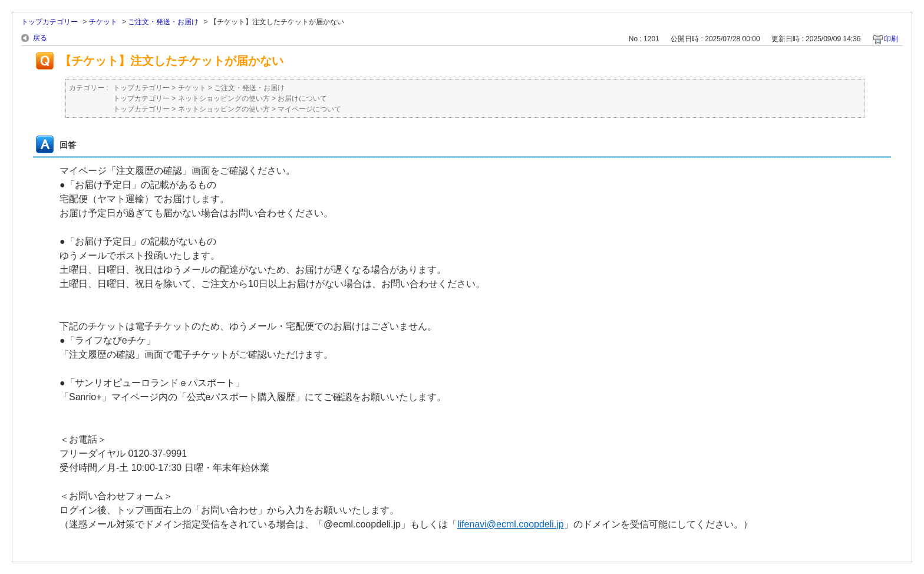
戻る (40, 38)
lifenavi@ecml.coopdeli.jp (511, 524)
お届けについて (302, 98)
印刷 (891, 39)
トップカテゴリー (49, 22)
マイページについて (309, 109)
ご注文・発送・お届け (163, 22)
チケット (103, 22)
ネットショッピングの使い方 (224, 98)
